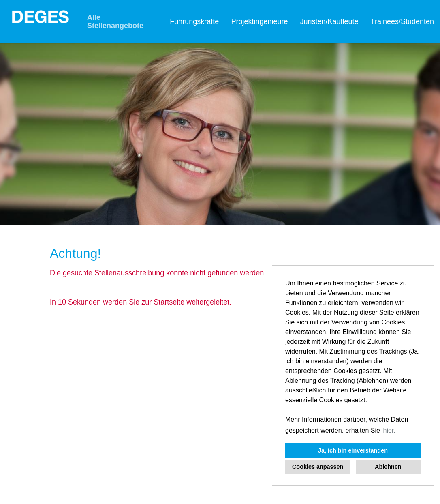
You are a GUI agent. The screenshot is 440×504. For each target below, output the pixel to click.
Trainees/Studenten (402, 21)
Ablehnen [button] (388, 467)
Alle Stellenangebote (115, 21)
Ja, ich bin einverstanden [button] (353, 450)
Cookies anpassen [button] (318, 467)
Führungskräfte (194, 21)
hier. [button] (389, 430)
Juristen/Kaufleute (329, 21)
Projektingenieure (259, 21)
